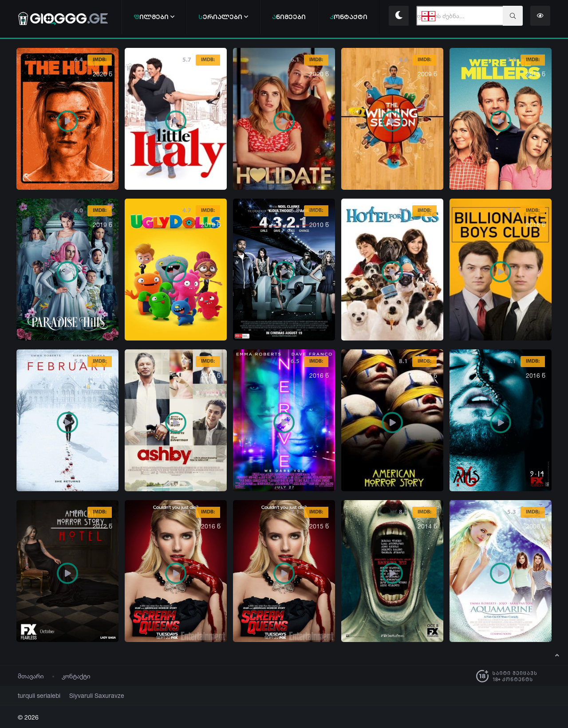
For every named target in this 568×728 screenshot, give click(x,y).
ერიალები (223, 17)
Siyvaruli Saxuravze (86, 695)
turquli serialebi (36, 695)
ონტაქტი (349, 17)
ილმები (154, 17)
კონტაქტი (76, 676)
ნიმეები (289, 17)
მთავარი (31, 676)
